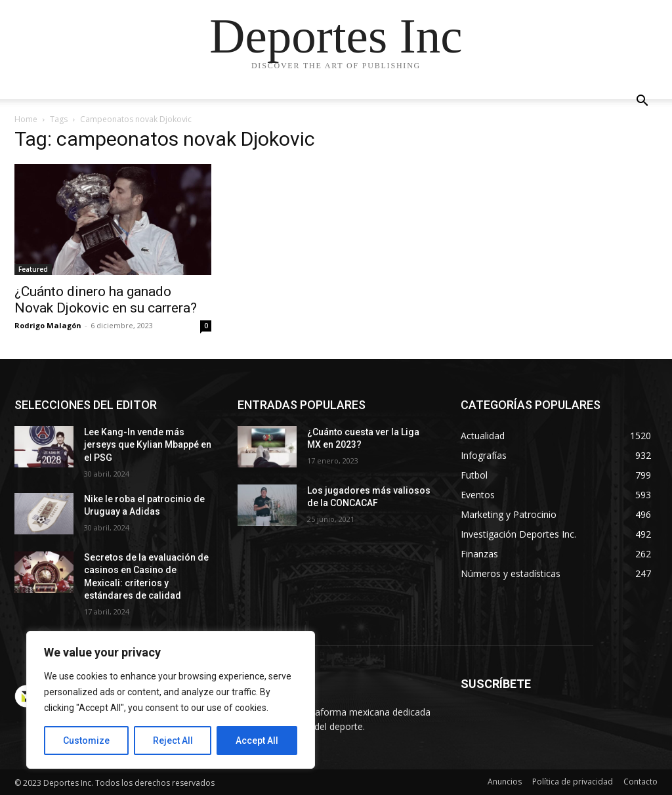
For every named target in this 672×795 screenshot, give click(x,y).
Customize (86, 741)
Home (26, 119)
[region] (171, 700)
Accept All (257, 741)
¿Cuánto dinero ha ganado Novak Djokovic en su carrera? (107, 300)
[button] (642, 102)
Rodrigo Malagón (48, 325)
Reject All (173, 741)
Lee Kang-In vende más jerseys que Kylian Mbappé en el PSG (148, 445)
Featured (33, 269)
